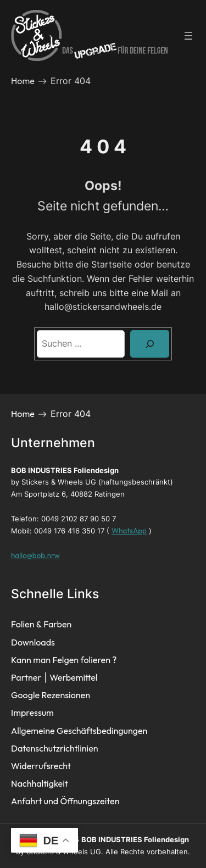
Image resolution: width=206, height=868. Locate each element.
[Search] (150, 344)
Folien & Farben (41, 624)
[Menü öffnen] (188, 36)
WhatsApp (129, 531)
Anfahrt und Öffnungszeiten (65, 801)
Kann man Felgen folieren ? (64, 660)
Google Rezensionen (51, 695)
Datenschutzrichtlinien (55, 748)
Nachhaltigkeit (40, 783)
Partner (26, 677)
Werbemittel (73, 677)
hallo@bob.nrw (35, 555)
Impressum (32, 713)
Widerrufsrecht (41, 766)
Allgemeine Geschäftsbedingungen (79, 731)
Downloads (33, 642)
